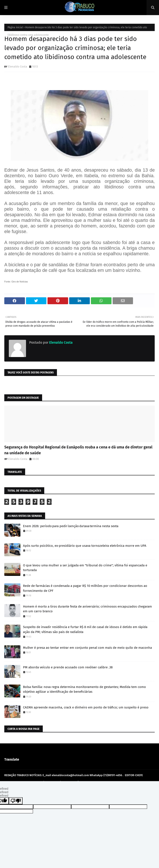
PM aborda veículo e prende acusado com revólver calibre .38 (68, 667)
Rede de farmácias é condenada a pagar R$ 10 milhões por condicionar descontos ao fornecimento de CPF (85, 588)
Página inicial (15, 27)
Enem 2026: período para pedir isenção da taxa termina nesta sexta (71, 526)
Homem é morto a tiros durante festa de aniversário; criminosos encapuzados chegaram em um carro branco (87, 609)
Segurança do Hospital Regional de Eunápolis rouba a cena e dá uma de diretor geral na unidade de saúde (78, 450)
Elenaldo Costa (18, 67)
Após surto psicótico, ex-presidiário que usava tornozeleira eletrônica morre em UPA (85, 546)
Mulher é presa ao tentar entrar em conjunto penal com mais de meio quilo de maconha (87, 648)
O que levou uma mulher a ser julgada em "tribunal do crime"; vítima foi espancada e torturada (85, 568)
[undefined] (16, 801)
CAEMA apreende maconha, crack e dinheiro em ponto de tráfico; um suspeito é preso (86, 707)
